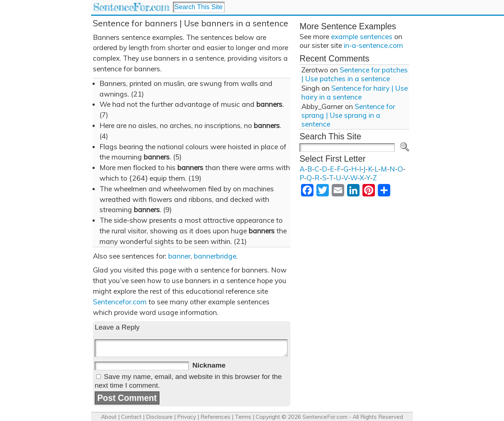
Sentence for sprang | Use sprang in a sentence (348, 115)
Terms (243, 417)
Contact (131, 417)
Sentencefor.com (120, 302)
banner (179, 256)
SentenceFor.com (131, 7)
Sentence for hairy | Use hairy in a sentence (355, 93)
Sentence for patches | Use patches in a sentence (355, 74)
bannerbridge (215, 256)
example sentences (362, 37)
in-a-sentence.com (373, 45)
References (215, 417)
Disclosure (159, 417)
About (109, 417)
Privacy (187, 417)
